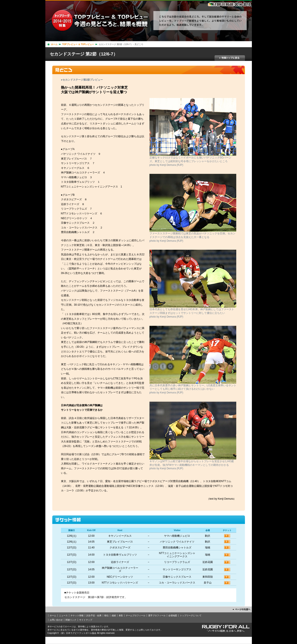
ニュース (63, 615)
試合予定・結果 (94, 615)
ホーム (54, 44)
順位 (107, 615)
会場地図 (173, 615)
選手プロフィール (157, 615)
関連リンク (71, 620)
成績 (114, 615)
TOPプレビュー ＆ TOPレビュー (78, 44)
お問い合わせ (56, 620)
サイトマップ (86, 620)
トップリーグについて (191, 615)
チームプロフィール (136, 615)
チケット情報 (77, 615)
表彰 (121, 615)
